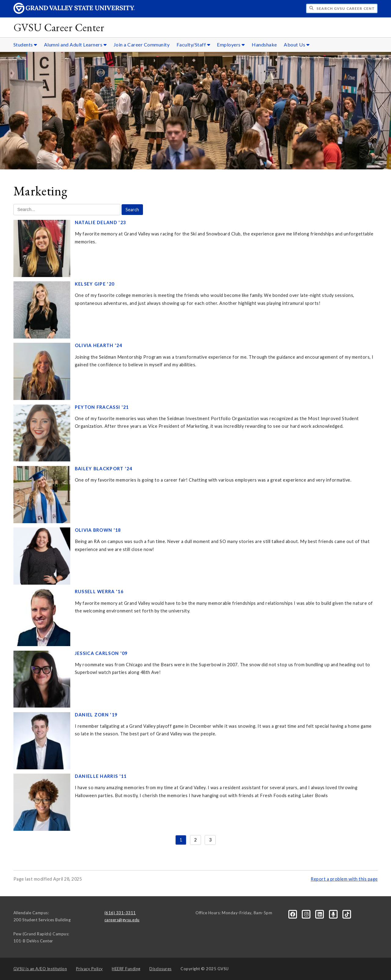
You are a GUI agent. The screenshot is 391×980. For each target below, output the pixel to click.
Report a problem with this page (344, 879)
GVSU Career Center (59, 27)
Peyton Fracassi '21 (102, 407)
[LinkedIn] (320, 914)
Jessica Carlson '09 (101, 653)
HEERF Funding (126, 969)
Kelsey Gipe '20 (95, 284)
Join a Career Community (142, 44)
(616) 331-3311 (120, 913)
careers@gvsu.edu (122, 920)
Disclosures (161, 969)
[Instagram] (307, 914)
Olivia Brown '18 (98, 530)
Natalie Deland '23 (100, 222)
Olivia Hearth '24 (99, 345)
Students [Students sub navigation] (25, 44)
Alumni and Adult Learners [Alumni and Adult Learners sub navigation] (75, 44)
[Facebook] (293, 914)
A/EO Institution (40, 969)
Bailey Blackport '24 (104, 469)
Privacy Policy (90, 969)
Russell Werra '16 (99, 592)
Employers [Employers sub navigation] (231, 44)
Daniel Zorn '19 (96, 715)
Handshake (264, 44)
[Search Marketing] (67, 210)
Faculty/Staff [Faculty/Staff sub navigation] (194, 44)
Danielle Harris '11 (101, 776)
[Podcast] (334, 914)
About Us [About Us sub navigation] (297, 44)
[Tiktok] (347, 914)
